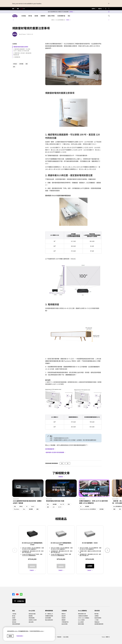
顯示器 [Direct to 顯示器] (14, 616)
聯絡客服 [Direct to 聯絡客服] (59, 637)
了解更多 (68, 20)
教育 (13, 9)
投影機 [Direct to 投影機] (14, 618)
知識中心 (100, 9)
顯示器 (30, 16)
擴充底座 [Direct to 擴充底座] (14, 622)
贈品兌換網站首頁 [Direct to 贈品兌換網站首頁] (49, 620)
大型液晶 (24, 16)
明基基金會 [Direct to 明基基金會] (97, 622)
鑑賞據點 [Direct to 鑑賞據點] (31, 616)
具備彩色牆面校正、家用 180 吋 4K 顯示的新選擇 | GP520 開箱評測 (94, 502)
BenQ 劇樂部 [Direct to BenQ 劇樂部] (81, 622)
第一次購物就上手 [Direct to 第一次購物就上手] (49, 614)
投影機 (36, 16)
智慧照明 (43, 16)
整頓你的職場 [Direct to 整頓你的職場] (81, 624)
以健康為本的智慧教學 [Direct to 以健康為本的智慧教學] (83, 616)
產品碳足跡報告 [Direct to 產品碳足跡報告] (98, 618)
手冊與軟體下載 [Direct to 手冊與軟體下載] (65, 622)
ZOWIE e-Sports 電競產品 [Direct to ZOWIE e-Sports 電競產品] (84, 618)
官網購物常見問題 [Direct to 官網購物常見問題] (49, 616)
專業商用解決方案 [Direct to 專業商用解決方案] (82, 614)
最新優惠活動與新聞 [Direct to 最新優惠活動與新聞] (99, 624)
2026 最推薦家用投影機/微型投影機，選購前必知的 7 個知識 (27, 502)
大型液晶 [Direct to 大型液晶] (14, 614)
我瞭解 (10, 636)
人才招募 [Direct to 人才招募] (97, 620)
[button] (13, 20)
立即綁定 (71, 12)
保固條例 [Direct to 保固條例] (64, 618)
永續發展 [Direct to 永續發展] (97, 616)
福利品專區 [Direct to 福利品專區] (31, 622)
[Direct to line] (21, 594)
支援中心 (94, 9)
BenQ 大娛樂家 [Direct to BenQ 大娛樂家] (81, 620)
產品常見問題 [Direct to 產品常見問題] (65, 624)
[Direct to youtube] (17, 594)
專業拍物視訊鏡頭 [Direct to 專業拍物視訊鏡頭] (16, 624)
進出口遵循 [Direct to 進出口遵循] (66, 637)
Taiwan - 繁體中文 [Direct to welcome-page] (106, 637)
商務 (18, 9)
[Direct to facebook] (14, 594)
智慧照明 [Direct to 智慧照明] (14, 620)
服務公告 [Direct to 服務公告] (64, 614)
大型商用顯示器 (61, 16)
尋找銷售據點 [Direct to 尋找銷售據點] (32, 618)
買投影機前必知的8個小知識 (55, 501)
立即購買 (90, 566)
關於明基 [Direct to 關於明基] (97, 614)
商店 (69, 16)
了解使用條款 (20, 636)
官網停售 (32, 566)
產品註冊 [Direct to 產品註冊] (64, 616)
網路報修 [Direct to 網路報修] (64, 620)
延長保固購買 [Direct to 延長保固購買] (48, 618)
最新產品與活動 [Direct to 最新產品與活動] (32, 614)
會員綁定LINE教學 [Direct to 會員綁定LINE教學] (33, 620)
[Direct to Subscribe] (19, 601)
